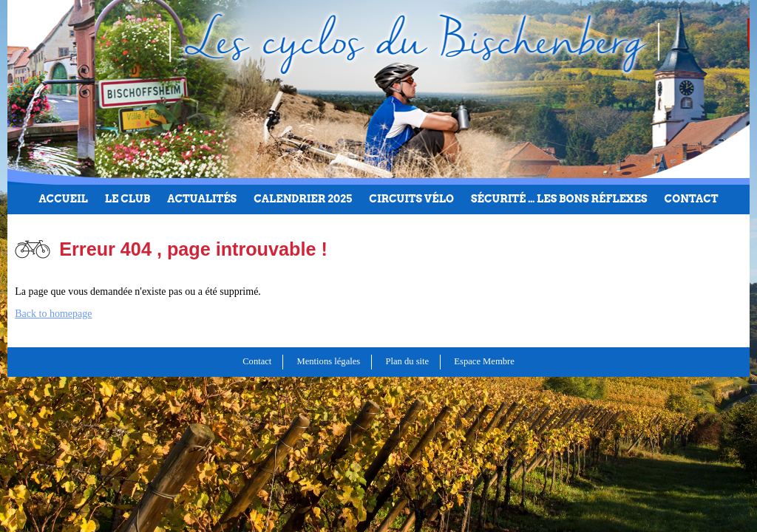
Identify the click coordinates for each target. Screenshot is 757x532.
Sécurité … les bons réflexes (559, 199)
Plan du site (407, 361)
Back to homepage (53, 314)
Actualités (202, 199)
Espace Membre (484, 361)
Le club (128, 199)
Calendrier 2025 (303, 199)
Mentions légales (329, 361)
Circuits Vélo (411, 199)
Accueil (63, 199)
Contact (692, 199)
